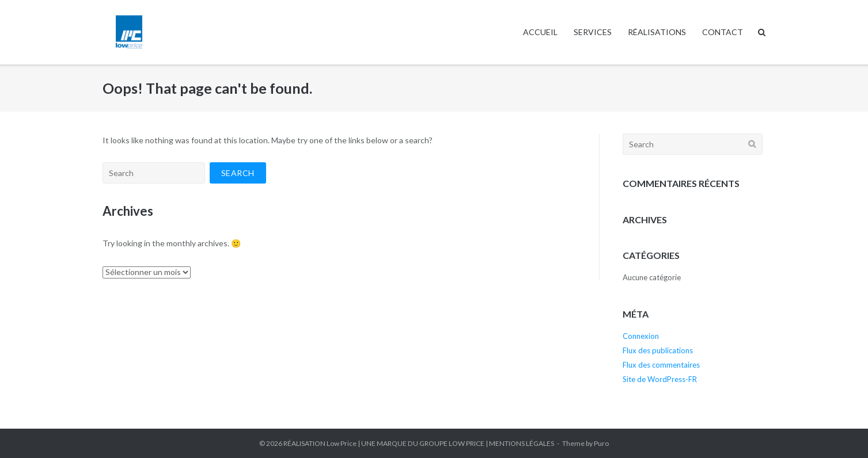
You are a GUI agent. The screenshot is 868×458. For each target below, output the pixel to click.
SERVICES (593, 32)
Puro (601, 443)
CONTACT (723, 32)
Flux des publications (658, 350)
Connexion (641, 336)
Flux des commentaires (661, 365)
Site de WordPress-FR (660, 379)
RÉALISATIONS (657, 32)
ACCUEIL (540, 32)
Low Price (342, 443)
